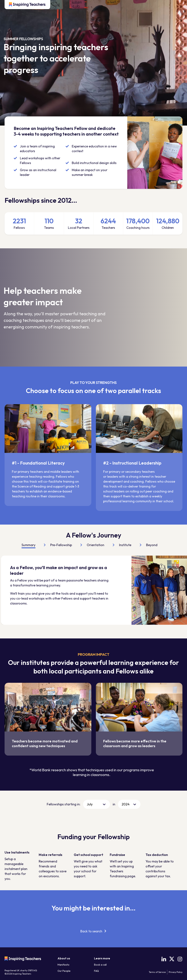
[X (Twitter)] (172, 959)
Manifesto (63, 965)
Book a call (100, 965)
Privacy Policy (176, 972)
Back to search (91, 931)
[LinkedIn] (164, 959)
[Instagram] (180, 959)
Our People (64, 971)
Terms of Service (157, 972)
